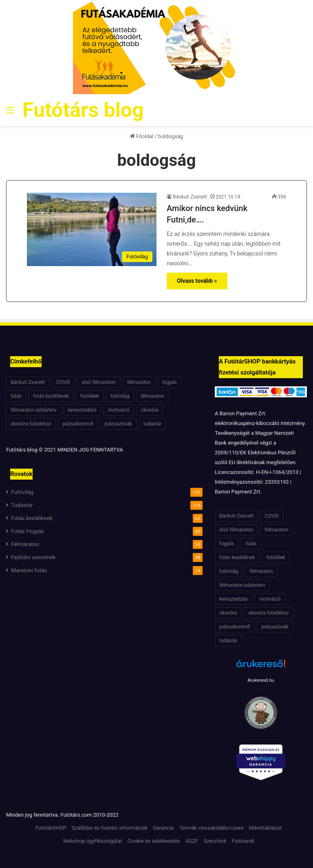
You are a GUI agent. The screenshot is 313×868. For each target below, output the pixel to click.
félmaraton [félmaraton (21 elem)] (152, 396)
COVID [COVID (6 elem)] (63, 382)
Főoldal (142, 136)
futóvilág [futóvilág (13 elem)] (120, 396)
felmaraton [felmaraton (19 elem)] (139, 382)
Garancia (163, 828)
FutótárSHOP (51, 828)
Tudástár (22, 505)
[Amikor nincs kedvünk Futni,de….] (92, 229)
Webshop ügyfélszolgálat (93, 841)
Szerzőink (215, 841)
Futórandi (243, 841)
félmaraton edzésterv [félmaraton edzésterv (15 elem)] (34, 410)
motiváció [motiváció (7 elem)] (119, 410)
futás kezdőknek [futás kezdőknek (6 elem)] (51, 396)
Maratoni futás (29, 570)
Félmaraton (25, 544)
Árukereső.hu (261, 680)
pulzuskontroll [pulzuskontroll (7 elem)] (78, 424)
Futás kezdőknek (32, 518)
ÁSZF (192, 841)
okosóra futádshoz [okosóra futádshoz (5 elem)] (31, 424)
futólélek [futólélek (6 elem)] (90, 396)
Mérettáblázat (265, 828)
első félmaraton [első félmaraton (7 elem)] (99, 382)
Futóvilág (22, 492)
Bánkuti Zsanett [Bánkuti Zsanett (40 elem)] (28, 382)
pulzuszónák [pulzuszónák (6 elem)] (118, 424)
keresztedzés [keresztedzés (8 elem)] (82, 410)
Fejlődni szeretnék (33, 557)
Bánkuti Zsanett (190, 197)
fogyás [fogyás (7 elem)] (170, 382)
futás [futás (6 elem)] (16, 396)
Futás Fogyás (28, 531)
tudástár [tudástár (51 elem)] (153, 424)
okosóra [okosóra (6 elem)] (150, 410)
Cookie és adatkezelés (154, 841)
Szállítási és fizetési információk (110, 828)
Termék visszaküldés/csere (212, 828)
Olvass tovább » (197, 281)
